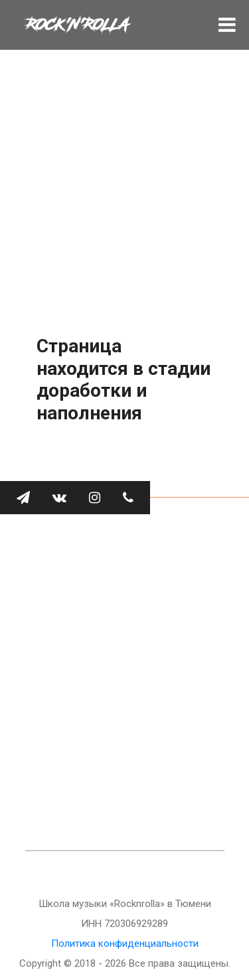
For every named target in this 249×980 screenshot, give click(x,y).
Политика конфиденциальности (125, 944)
